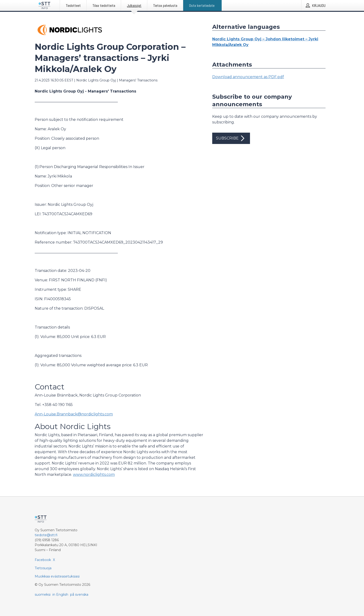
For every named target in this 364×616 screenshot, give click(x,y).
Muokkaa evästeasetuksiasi (57, 576)
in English (60, 595)
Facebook (43, 560)
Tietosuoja (43, 568)
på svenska (79, 595)
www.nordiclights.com (94, 475)
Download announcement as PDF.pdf (248, 77)
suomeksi (43, 595)
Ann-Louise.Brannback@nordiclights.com (74, 414)
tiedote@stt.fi (46, 535)
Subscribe (231, 138)
